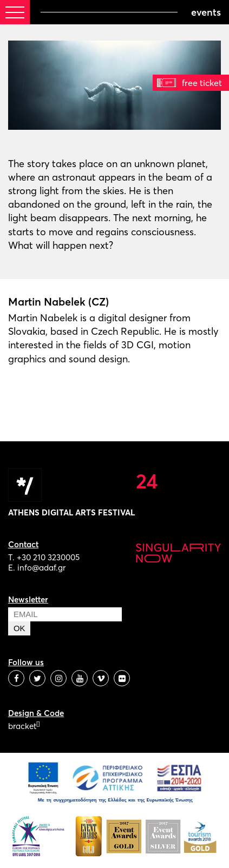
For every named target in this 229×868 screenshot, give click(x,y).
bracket (24, 726)
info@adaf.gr (41, 568)
